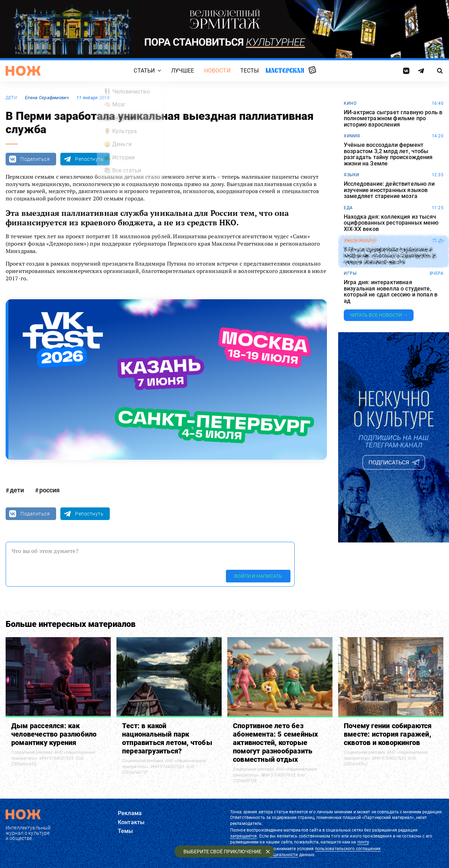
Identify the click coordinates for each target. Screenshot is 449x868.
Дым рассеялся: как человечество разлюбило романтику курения (54, 734)
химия (352, 136)
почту (363, 842)
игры (350, 273)
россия (49, 490)
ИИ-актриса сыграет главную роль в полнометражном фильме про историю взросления (393, 119)
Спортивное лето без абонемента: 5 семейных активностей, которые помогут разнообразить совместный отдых (275, 743)
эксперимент (360, 241)
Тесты (250, 71)
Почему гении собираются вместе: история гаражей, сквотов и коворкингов (388, 734)
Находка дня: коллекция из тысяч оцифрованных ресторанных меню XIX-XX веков (391, 223)
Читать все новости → (379, 315)
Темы (126, 831)
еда (348, 208)
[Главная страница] (23, 71)
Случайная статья (312, 70)
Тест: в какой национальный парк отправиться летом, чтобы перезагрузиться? (167, 738)
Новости (217, 71)
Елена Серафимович (47, 98)
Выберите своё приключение (222, 852)
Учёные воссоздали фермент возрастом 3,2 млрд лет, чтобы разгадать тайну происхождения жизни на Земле (388, 154)
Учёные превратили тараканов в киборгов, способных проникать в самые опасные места (390, 256)
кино (350, 103)
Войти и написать (258, 576)
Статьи (144, 71)
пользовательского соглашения (348, 849)
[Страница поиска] (440, 71)
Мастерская (285, 70)
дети (11, 98)
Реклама (130, 813)
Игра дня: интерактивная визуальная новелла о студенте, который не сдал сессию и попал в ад (391, 292)
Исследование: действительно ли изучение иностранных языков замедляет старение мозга (389, 190)
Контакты (131, 822)
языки (352, 175)
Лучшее (183, 71)
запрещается (243, 836)
